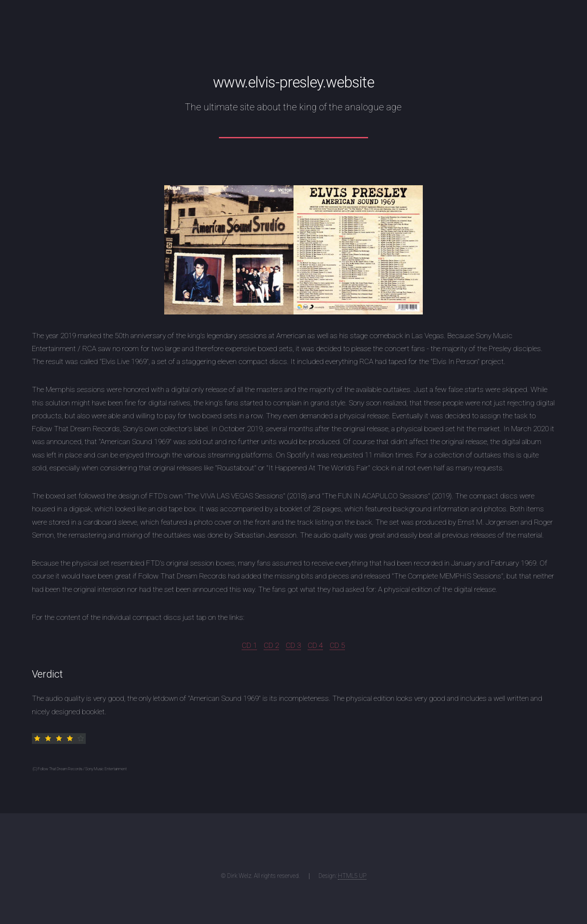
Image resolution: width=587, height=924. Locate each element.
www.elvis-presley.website (293, 82)
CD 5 (337, 645)
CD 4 (315, 645)
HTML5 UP (352, 876)
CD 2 (271, 645)
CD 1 (249, 645)
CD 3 (293, 645)
